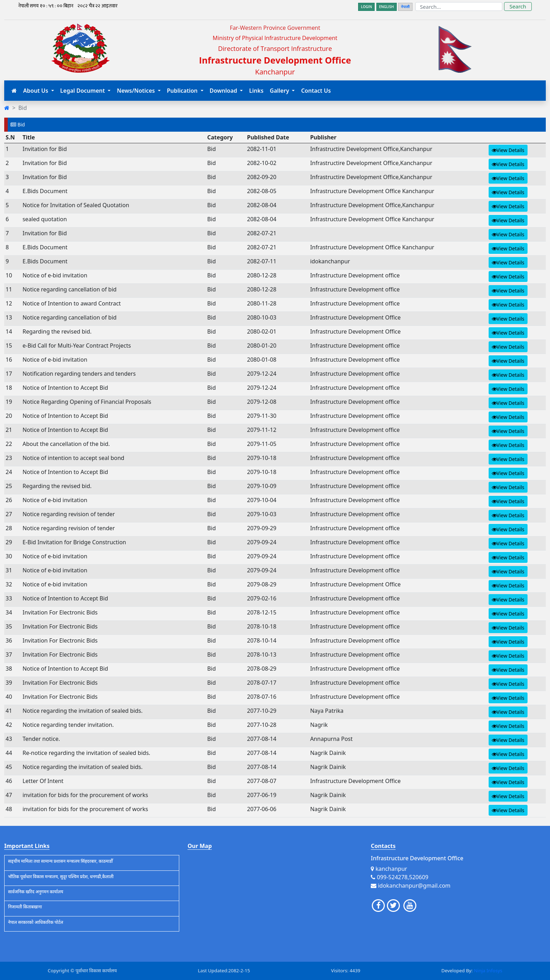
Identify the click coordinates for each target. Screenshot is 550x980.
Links (256, 91)
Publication (183, 91)
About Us (36, 91)
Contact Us (316, 91)
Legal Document (83, 91)
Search (518, 6)
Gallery (280, 91)
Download (224, 91)
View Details (508, 150)
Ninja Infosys (488, 971)
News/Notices (136, 91)
